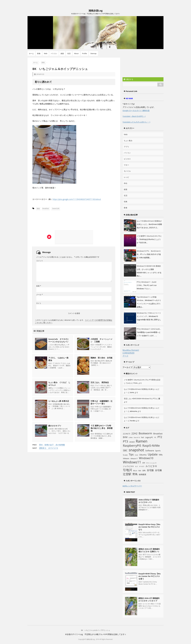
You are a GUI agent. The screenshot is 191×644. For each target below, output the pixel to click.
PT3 (125, 441)
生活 (69, 53)
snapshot (136, 450)
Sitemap (93, 53)
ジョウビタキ (128, 466)
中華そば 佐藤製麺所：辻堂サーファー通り (101, 402)
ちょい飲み (128, 141)
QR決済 (132, 442)
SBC (125, 450)
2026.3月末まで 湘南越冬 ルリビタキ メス (149, 501)
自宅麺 (158, 470)
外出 (126, 183)
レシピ (126, 177)
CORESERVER (128, 353)
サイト (39, 303)
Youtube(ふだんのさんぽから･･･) (136, 122)
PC (155, 437)
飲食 (39, 53)
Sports (158, 451)
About (76, 53)
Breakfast (46, 209)
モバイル (127, 171)
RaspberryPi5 (132, 446)
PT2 (160, 437)
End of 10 (137, 437)
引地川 (127, 470)
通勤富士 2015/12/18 (49, 448)
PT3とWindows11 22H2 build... (149, 329)
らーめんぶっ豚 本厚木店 (59, 401)
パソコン (54, 53)
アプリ (126, 147)
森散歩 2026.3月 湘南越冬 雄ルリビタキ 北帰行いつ (149, 550)
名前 (39, 286)
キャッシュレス (151, 463)
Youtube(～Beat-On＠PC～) (134, 116)
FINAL (136, 383)
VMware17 (134, 459)
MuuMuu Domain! (131, 350)
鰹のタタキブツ (55, 426)
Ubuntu (143, 455)
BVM (125, 437)
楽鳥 (144, 471)
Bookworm (145, 433)
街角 (126, 202)
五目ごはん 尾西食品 (100, 382)
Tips (131, 454)
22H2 (134, 433)
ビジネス (127, 159)
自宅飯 (150, 470)
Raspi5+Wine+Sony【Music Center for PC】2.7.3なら (149, 527)
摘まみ (135, 471)
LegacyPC (149, 437)
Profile (84, 53)
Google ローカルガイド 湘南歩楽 (136, 110)
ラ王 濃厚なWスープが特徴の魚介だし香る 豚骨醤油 (101, 428)
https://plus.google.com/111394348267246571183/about (77, 199)
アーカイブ (127, 367)
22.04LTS (127, 434)
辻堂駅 (127, 474)
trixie (136, 455)
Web (46, 53)
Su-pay (125, 455)
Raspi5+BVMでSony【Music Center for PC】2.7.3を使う (150, 576)
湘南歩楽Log (96, 11)
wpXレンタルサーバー (132, 486)
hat (142, 437)
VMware (126, 458)
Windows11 (132, 462)
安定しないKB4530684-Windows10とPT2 (140, 399)
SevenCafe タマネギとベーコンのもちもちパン (59, 340)
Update (153, 454)
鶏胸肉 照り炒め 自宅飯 (101, 358)
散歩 (140, 471)
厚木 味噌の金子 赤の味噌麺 (52, 445)
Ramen (142, 441)
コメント (40, 261)
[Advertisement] (55, 221)
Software (150, 451)
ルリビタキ (151, 466)
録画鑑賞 (143, 474)
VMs (161, 455)
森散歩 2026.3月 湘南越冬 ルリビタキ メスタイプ (149, 600)
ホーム (31, 53)
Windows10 (146, 458)
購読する (128, 79)
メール (39, 295)
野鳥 (135, 474)
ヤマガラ (142, 466)
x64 (144, 463)
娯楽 (62, 53)
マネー (126, 165)
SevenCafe (56, 209)
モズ (136, 466)
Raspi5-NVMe (151, 446)
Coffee (131, 438)
